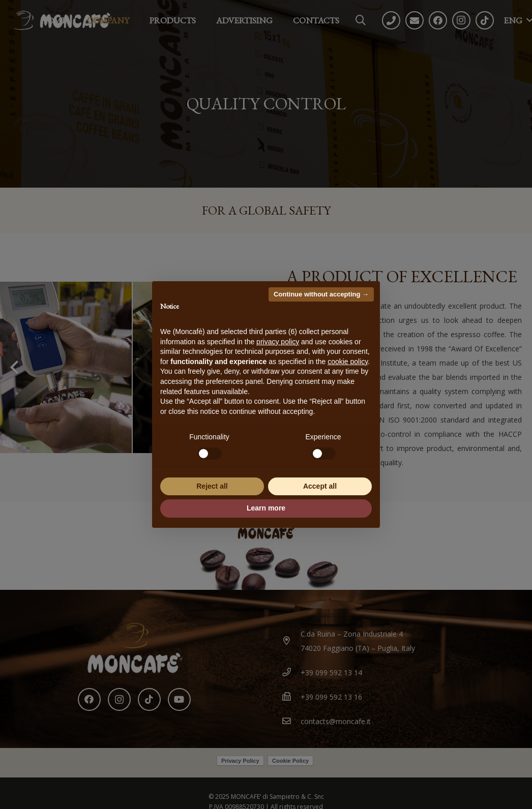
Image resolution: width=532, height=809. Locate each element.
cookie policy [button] (348, 362)
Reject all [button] (212, 486)
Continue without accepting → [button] (321, 294)
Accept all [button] (320, 486)
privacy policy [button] (278, 342)
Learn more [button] (266, 508)
